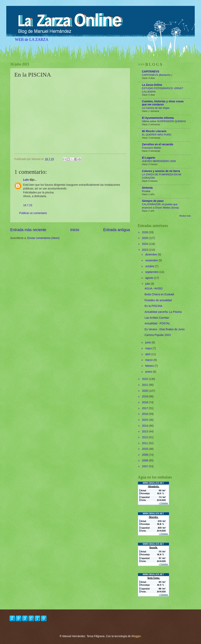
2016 (145, 414)
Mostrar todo (185, 216)
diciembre (152, 255)
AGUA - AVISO (153, 289)
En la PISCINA (153, 306)
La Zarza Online (152, 85)
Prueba (146, 191)
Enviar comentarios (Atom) (43, 238)
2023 (145, 250)
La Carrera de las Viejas (156, 108)
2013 (145, 431)
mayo (149, 348)
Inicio (75, 230)
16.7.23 (28, 205)
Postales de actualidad (158, 300)
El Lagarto (148, 158)
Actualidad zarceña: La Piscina (163, 312)
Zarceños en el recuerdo (158, 144)
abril (148, 354)
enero (149, 372)
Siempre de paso (153, 201)
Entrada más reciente (28, 230)
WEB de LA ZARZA (32, 39)
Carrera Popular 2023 (158, 335)
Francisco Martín (152, 148)
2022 (145, 379)
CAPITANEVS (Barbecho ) (157, 75)
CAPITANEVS (151, 72)
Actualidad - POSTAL (157, 323)
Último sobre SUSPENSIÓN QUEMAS (164, 121)
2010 (145, 449)
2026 (145, 232)
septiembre (152, 272)
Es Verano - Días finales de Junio (164, 329)
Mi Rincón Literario (154, 131)
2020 (145, 391)
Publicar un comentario (33, 213)
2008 (145, 461)
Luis (26, 180)
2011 (145, 443)
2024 (145, 244)
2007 (145, 466)
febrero (150, 366)
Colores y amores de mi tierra (161, 171)
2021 (145, 385)
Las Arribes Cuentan (157, 318)
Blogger (136, 636)
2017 (145, 408)
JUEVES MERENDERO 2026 (159, 161)
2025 (145, 238)
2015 (145, 420)
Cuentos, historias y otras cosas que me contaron (163, 103)
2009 (145, 455)
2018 (145, 402)
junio (148, 343)
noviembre (152, 260)
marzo (149, 360)
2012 (145, 437)
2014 (145, 426)
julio (148, 284)
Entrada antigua (117, 230)
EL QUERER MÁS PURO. (157, 135)
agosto (150, 278)
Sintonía (147, 188)
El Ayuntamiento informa (158, 118)
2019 (145, 397)
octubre (150, 266)
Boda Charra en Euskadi (159, 294)
